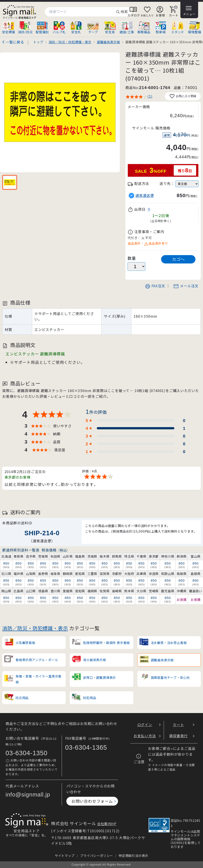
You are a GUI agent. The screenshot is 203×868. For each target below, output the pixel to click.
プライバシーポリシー (97, 855)
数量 (132, 258)
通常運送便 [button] (145, 195)
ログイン (145, 725)
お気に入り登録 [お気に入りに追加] (183, 96)
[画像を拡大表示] (60, 112)
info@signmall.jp (28, 795)
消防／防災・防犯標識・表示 (35, 628)
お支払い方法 (145, 736)
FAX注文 (155, 286)
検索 (122, 12)
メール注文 (186, 286)
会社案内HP (107, 824)
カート (178, 725)
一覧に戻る (15, 42)
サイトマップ (65, 855)
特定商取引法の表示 (133, 855)
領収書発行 (178, 736)
